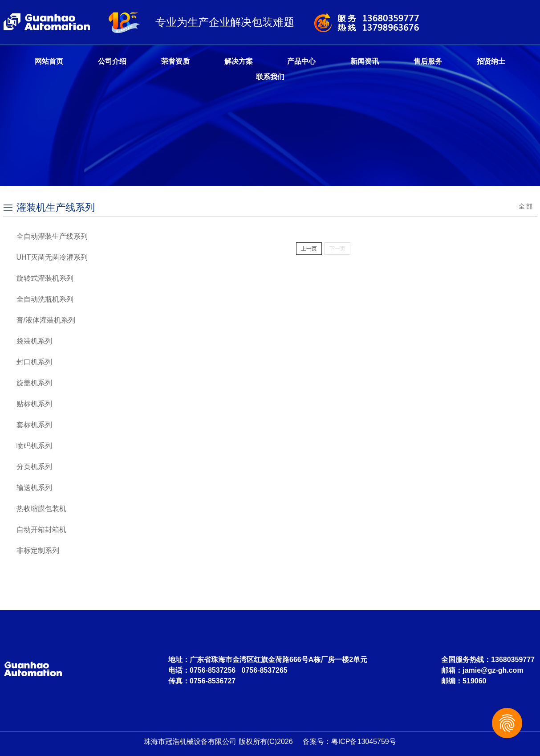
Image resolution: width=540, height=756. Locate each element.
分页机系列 (34, 467)
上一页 (309, 249)
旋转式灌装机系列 (45, 278)
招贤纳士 (491, 61)
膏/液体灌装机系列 (46, 320)
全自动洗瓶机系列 (45, 299)
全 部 (526, 206)
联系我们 (270, 77)
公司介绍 (112, 61)
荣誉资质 (175, 61)
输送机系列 (34, 488)
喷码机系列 (34, 446)
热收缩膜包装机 (41, 509)
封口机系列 (34, 362)
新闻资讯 (365, 61)
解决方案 (239, 61)
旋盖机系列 (34, 383)
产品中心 (301, 61)
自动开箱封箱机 (41, 529)
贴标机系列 (34, 404)
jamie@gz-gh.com (493, 670)
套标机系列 (34, 425)
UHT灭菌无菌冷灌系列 (52, 257)
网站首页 (49, 61)
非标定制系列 (38, 550)
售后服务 (428, 61)
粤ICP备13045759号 (364, 742)
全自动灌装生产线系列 (52, 236)
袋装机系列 (34, 341)
